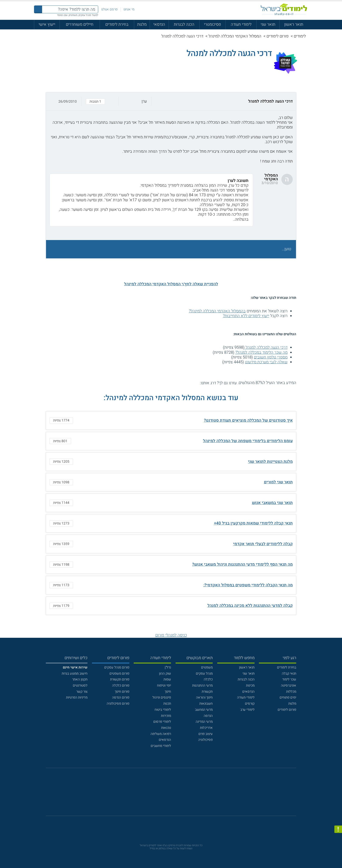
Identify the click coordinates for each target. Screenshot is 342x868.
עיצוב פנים (206, 734)
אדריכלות (206, 728)
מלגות (142, 25)
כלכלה (208, 679)
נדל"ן (168, 667)
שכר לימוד (289, 679)
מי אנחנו (129, 9)
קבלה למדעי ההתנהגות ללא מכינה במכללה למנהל (250, 606)
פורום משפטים (119, 673)
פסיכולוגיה (205, 740)
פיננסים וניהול (162, 697)
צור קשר (82, 692)
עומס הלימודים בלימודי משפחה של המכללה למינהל (248, 441)
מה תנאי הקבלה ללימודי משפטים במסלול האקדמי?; (248, 585)
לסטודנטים (80, 685)
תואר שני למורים (278, 482)
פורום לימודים (278, 36)
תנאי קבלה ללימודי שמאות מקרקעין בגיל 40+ (253, 523)
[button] (171, 102)
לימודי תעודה (241, 25)
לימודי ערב (247, 710)
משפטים (207, 667)
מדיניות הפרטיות (77, 697)
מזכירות (166, 716)
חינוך (168, 692)
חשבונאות (206, 704)
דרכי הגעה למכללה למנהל (266, 348)
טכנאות (166, 728)
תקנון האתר (80, 679)
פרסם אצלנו (109, 9)
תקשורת (207, 692)
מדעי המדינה (204, 722)
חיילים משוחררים (80, 25)
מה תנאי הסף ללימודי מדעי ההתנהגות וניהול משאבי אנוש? (242, 564)
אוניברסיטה (289, 685)
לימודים (300, 36)
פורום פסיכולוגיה (118, 704)
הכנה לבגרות (184, 25)
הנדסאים (248, 692)
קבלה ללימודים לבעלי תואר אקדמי (263, 544)
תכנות (167, 704)
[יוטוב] (177, 794)
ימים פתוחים (288, 697)
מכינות (250, 685)
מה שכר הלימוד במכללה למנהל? (261, 353)
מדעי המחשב (204, 710)
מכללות (291, 692)
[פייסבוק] (167, 794)
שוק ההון (165, 673)
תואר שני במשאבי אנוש (272, 503)
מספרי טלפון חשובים (271, 357)
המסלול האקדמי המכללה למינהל (235, 36)
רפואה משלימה (161, 734)
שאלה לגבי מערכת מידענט (266, 362)
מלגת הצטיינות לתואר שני (270, 462)
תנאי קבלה (289, 673)
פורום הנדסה (121, 697)
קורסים (250, 704)
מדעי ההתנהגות (202, 685)
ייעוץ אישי (47, 25)
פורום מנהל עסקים (117, 667)
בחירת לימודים (117, 25)
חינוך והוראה (204, 697)
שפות (167, 679)
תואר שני (268, 25)
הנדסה (208, 716)
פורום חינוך (122, 692)
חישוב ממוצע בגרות (75, 673)
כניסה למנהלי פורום (171, 635)
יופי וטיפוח (164, 685)
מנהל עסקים (204, 673)
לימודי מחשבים (161, 746)
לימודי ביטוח (163, 710)
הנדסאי (159, 25)
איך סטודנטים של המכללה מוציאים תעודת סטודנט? (248, 420)
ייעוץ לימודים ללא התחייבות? (246, 316)
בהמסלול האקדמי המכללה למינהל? (217, 311)
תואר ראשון (294, 25)
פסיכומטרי (212, 25)
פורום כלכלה (121, 685)
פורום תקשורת (120, 679)
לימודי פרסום (162, 722)
